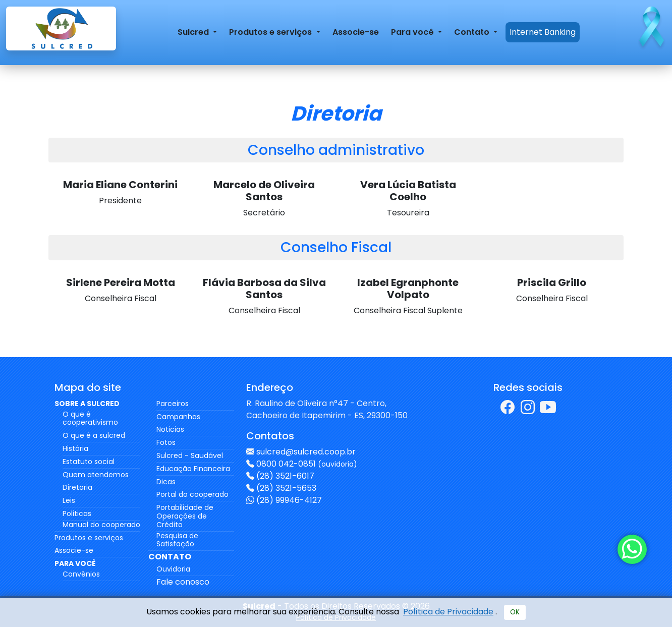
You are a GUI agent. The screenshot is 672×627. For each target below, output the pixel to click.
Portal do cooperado (192, 494)
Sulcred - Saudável (190, 455)
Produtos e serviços (89, 538)
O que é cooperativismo (90, 418)
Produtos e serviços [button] (271, 32)
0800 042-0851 (307, 464)
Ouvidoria (173, 569)
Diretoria (77, 487)
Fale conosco (183, 582)
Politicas (77, 514)
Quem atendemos (96, 475)
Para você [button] (413, 32)
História (75, 448)
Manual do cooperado (101, 525)
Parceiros (173, 404)
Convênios (81, 574)
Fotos (166, 442)
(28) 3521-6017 (285, 476)
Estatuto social (89, 462)
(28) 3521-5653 (286, 488)
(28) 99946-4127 (289, 500)
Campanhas (178, 417)
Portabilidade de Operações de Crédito (185, 516)
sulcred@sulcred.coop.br (306, 452)
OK (515, 612)
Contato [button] (473, 32)
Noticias (170, 429)
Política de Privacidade (448, 612)
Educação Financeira (193, 469)
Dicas (166, 482)
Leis (69, 500)
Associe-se (356, 32)
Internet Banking (543, 32)
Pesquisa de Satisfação (177, 540)
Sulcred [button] (194, 32)
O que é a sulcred (94, 435)
